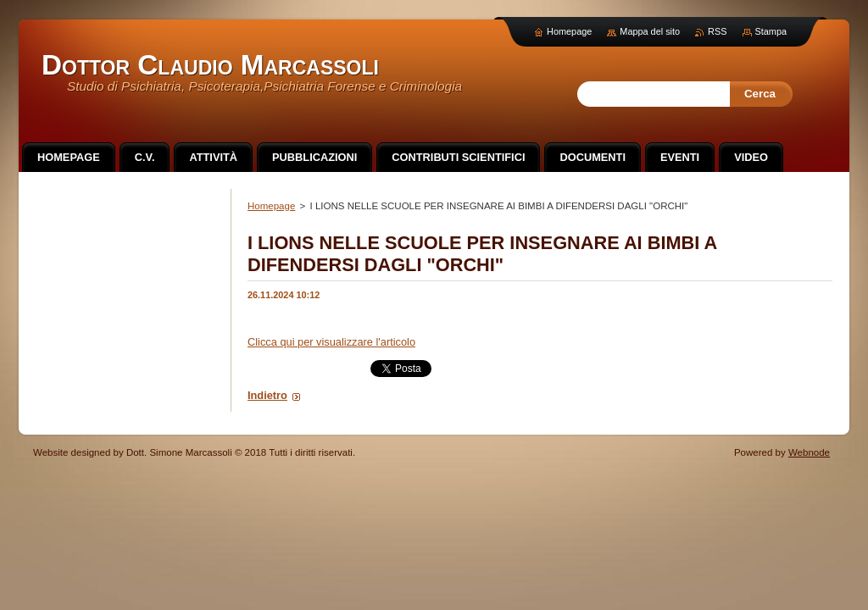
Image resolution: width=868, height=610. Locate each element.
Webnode (809, 452)
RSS (717, 31)
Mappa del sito (650, 31)
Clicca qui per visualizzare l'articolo (331, 342)
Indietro (267, 395)
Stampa (771, 31)
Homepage (271, 206)
